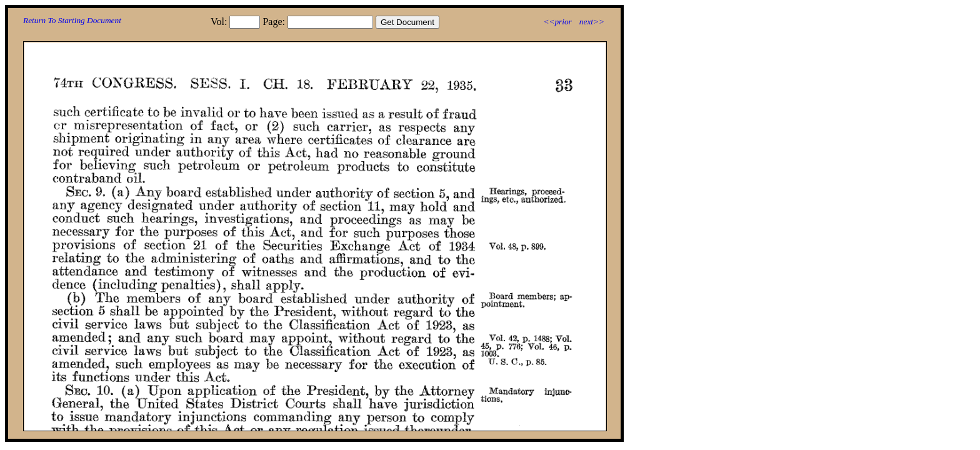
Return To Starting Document (72, 20)
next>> (592, 22)
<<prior (557, 22)
